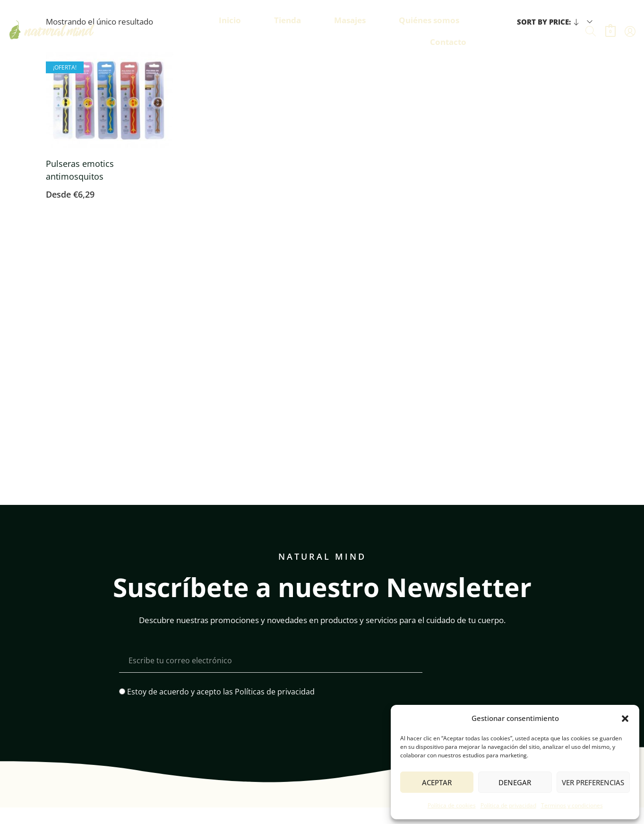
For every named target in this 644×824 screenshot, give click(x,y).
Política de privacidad (508, 805)
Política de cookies (452, 805)
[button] (625, 719)
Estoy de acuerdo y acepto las (221, 692)
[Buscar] (591, 31)
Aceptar (437, 782)
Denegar (515, 782)
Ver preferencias (593, 782)
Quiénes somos (429, 20)
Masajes (350, 20)
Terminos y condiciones (572, 805)
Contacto (448, 42)
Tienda (288, 20)
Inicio (230, 20)
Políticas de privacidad (275, 692)
